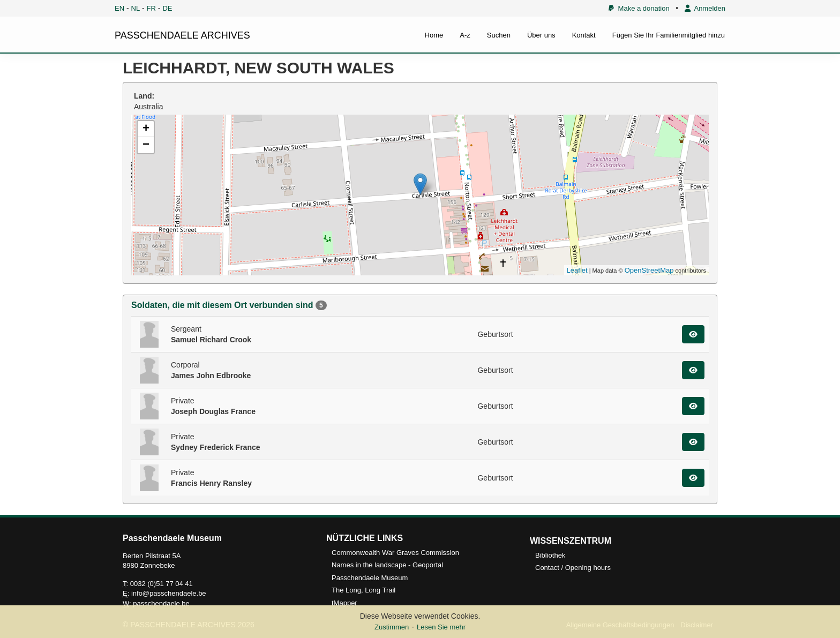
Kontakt (584, 35)
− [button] (146, 145)
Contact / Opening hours (573, 568)
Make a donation (639, 8)
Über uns (541, 35)
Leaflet (577, 270)
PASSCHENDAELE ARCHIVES (182, 35)
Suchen (499, 35)
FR (151, 8)
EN (119, 8)
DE (167, 8)
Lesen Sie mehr (441, 627)
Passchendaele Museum (370, 578)
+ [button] (146, 129)
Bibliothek (550, 555)
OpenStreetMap (649, 270)
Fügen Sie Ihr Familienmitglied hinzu (669, 35)
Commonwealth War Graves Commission (395, 553)
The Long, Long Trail (363, 590)
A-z (465, 35)
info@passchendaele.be (169, 593)
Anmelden (705, 8)
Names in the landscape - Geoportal (387, 565)
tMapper (344, 603)
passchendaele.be (161, 603)
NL (136, 8)
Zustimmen (392, 627)
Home (434, 35)
